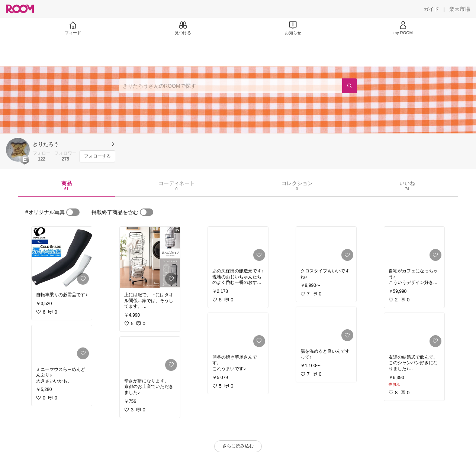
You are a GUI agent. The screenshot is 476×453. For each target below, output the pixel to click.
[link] (62, 257)
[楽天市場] (460, 9)
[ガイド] (431, 9)
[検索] (350, 86)
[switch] (73, 212)
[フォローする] (97, 156)
